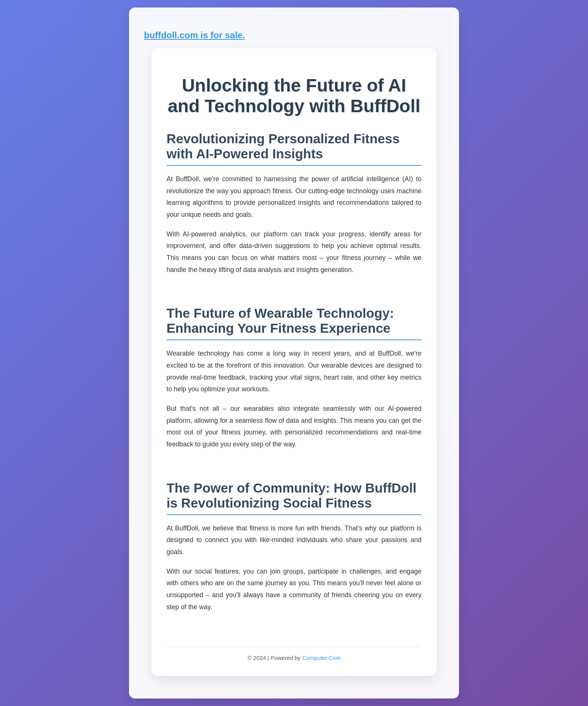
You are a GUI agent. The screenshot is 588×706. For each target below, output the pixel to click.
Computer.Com (321, 658)
